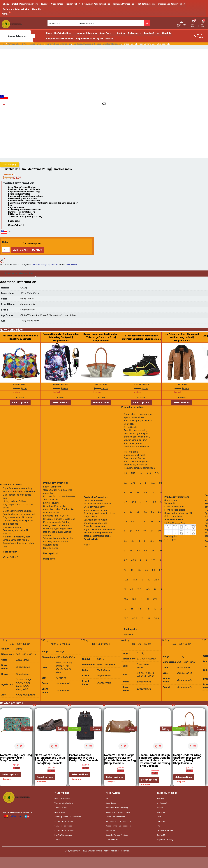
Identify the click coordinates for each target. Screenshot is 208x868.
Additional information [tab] (19, 273)
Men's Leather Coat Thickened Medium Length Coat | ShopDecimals (182, 337)
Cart (159, 817)
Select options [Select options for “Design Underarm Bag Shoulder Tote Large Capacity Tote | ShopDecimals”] (101, 402)
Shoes (57, 840)
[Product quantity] (6, 250)
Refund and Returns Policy (16, 9)
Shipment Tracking (165, 840)
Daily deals (135, 33)
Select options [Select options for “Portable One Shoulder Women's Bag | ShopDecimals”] (20, 402)
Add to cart (21, 250)
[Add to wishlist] (3, 260)
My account (162, 803)
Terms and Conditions (123, 4)
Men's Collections (64, 33)
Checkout (161, 821)
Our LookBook (112, 840)
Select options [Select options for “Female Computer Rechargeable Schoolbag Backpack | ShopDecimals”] (61, 402)
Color (5, 242)
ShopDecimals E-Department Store (20, 4)
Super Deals (107, 33)
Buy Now (37, 250)
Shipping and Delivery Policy (171, 4)
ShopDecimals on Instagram (89, 39)
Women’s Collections (64, 803)
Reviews (45, 4)
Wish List (193, 25)
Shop (108, 798)
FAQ (159, 826)
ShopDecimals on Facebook (59, 39)
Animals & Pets (61, 808)
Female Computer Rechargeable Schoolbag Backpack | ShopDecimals (61, 337)
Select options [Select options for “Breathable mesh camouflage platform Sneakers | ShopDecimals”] (141, 402)
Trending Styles (152, 33)
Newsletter (110, 830)
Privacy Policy (73, 4)
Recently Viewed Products (117, 835)
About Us (36, 9)
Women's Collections (87, 33)
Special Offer (53, 265)
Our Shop (121, 33)
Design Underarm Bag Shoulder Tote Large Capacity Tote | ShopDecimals (101, 337)
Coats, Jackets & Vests (64, 821)
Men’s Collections (62, 798)
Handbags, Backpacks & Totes (87, 44)
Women (40, 44)
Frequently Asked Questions (96, 4)
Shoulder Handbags (112, 44)
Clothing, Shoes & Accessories (21, 44)
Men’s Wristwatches (63, 835)
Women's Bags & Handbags (58, 44)
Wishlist (109, 39)
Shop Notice (57, 4)
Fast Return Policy (146, 4)
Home (49, 33)
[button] (4, 36)
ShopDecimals (72, 265)
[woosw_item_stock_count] (195, 20)
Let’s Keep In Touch (165, 830)
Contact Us (162, 835)
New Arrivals (60, 812)
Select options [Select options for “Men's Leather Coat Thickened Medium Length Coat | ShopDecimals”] (182, 402)
